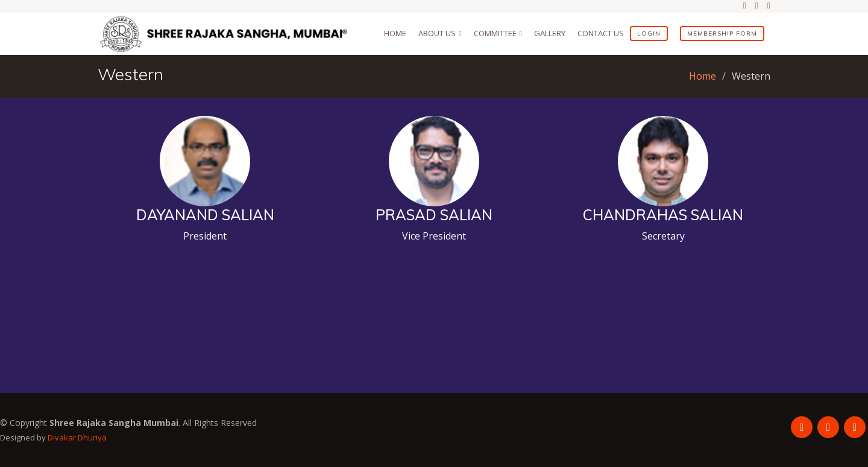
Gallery (550, 33)
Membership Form (722, 33)
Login (649, 33)
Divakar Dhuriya (77, 437)
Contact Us (601, 33)
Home (395, 33)
